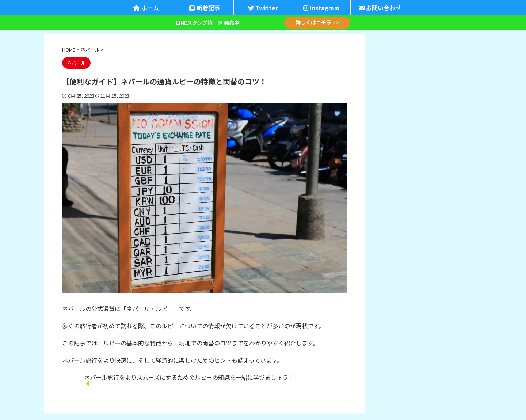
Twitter (263, 8)
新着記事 (204, 8)
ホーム (146, 8)
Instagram (321, 8)
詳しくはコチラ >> (317, 23)
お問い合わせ (380, 8)
